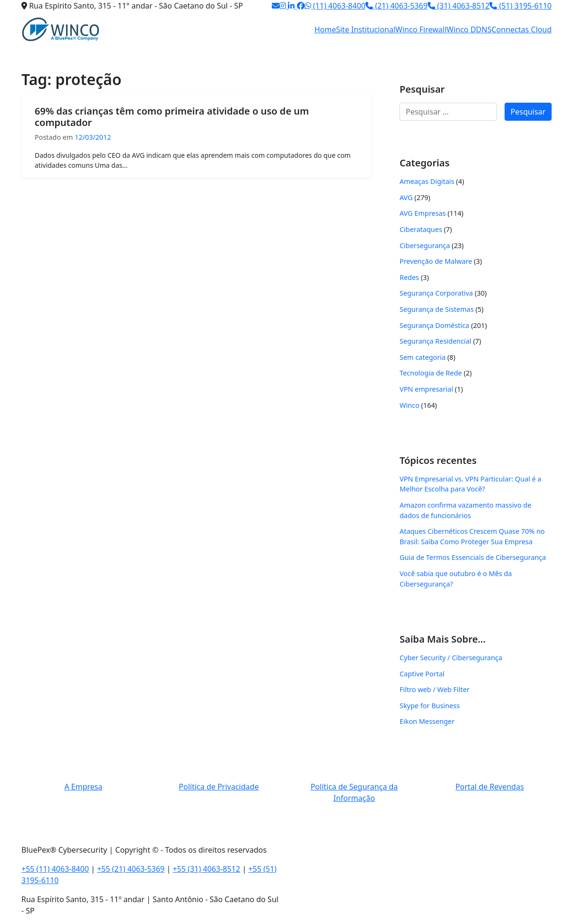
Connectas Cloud (522, 29)
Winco (410, 405)
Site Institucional (366, 29)
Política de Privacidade (219, 787)
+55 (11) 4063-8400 (55, 869)
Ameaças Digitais (427, 181)
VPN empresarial (426, 389)
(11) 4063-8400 (335, 6)
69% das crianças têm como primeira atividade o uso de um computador (172, 117)
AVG (406, 197)
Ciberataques (421, 229)
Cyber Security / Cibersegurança (451, 658)
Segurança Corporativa (436, 293)
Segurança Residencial (435, 341)
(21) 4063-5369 (396, 6)
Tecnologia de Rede (431, 373)
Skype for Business (430, 706)
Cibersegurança (425, 245)
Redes (409, 277)
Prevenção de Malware (436, 261)
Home (325, 29)
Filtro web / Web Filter (435, 689)
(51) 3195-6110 (520, 6)
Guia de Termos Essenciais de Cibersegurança (473, 557)
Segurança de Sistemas (437, 309)
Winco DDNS (469, 29)
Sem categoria (423, 357)
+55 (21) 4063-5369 (131, 869)
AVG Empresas (423, 213)
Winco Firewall (421, 29)
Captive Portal (422, 674)
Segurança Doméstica (435, 325)
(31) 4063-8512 (459, 6)
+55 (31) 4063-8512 (206, 869)
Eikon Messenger (427, 721)
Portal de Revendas (489, 787)
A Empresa (83, 787)
